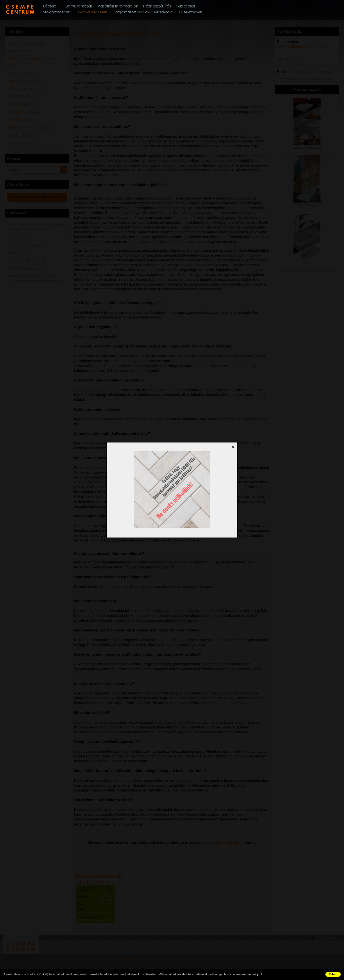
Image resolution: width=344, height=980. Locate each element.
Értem (333, 974)
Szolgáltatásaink (62, 13)
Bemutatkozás (86, 6)
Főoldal (56, 6)
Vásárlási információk (127, 6)
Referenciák (170, 13)
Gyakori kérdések (98, 13)
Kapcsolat (197, 6)
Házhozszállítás (168, 6)
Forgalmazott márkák (137, 13)
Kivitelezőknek (196, 13)
